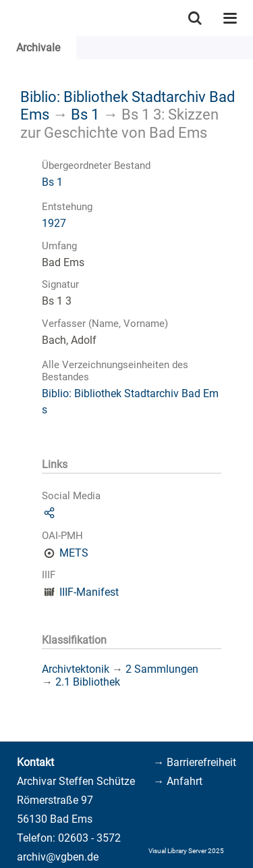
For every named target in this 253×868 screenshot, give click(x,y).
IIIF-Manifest (89, 592)
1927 (54, 223)
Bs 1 (85, 114)
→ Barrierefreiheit (195, 762)
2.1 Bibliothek (88, 682)
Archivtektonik (76, 669)
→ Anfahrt (178, 781)
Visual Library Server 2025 (186, 851)
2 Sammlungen (162, 669)
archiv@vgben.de (58, 857)
